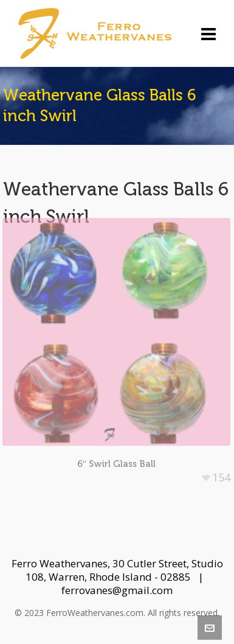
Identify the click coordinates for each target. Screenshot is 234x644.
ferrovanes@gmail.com (117, 590)
